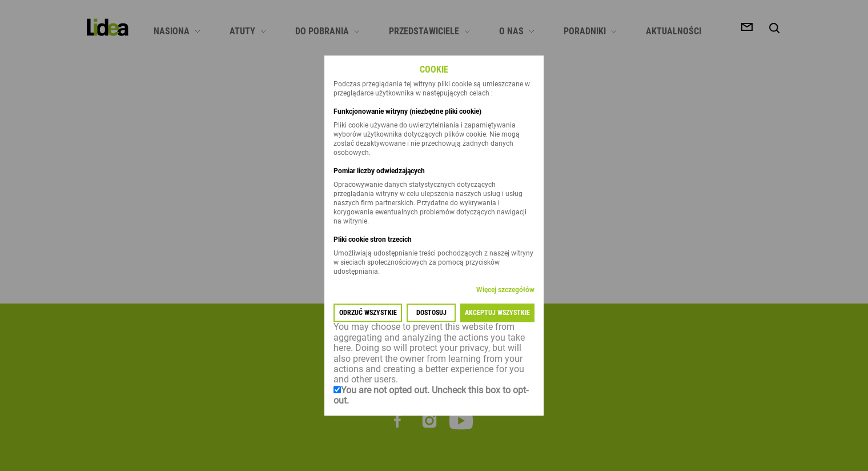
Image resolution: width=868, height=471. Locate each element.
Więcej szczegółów (505, 290)
